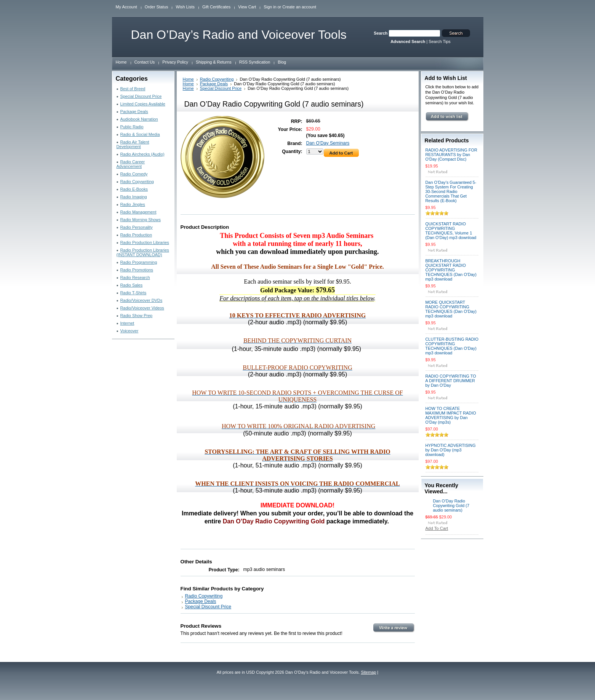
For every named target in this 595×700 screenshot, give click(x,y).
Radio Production (136, 235)
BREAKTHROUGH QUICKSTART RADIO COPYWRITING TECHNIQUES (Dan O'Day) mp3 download (451, 270)
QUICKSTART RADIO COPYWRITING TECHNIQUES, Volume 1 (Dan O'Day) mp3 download (451, 231)
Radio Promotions (137, 270)
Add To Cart (437, 528)
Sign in (270, 7)
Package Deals (134, 112)
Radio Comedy (134, 174)
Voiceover (130, 331)
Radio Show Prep (137, 316)
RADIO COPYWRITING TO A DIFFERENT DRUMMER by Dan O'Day (451, 381)
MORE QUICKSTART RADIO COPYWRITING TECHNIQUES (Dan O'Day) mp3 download (451, 309)
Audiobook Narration (139, 119)
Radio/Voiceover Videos (142, 308)
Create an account (299, 7)
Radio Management (138, 212)
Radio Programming (139, 262)
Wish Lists (185, 7)
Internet (127, 323)
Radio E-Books (134, 189)
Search (381, 33)
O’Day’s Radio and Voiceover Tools (239, 35)
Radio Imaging (134, 197)
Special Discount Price (141, 96)
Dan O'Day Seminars (328, 143)
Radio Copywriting (137, 182)
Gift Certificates (216, 7)
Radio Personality (137, 227)
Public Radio (132, 127)
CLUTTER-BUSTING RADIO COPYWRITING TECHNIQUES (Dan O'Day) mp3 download (452, 346)
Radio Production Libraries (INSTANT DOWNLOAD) (143, 252)
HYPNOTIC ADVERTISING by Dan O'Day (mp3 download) (451, 450)
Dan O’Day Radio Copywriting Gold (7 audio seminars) (451, 505)
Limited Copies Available (143, 104)
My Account (126, 7)
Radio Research (135, 277)
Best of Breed (133, 89)
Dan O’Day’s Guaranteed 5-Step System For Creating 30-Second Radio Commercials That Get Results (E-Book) (451, 191)
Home (188, 79)
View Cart (247, 7)
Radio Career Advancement (131, 164)
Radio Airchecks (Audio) (142, 154)
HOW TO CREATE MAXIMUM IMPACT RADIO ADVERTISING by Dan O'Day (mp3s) (451, 415)
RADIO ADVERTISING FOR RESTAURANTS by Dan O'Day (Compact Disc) (451, 155)
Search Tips (439, 41)
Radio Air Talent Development (133, 144)
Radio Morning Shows (141, 220)
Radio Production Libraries (145, 242)
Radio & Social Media (140, 134)
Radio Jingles (133, 204)
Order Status (157, 7)
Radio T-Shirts (134, 293)
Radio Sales (132, 285)
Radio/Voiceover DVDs (142, 300)
